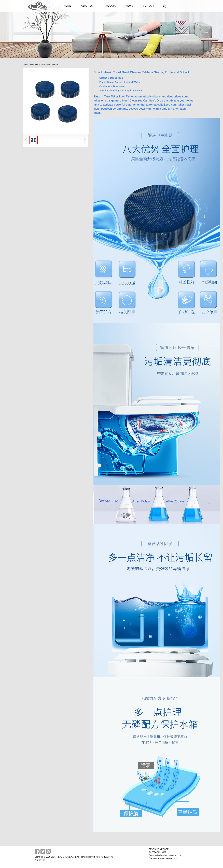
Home (25, 65)
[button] (164, 7)
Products (34, 65)
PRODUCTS (109, 6)
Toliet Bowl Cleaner (49, 65)
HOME (67, 6)
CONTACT (149, 6)
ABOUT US (87, 6)
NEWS (129, 6)
